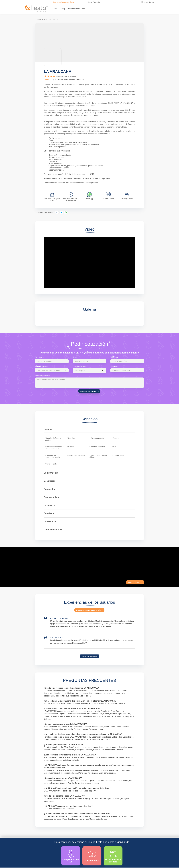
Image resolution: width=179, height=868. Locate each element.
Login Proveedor (94, 2)
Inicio (55, 9)
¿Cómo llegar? (134, 582)
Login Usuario (149, 2)
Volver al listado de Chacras (47, 20)
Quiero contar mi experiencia (88, 610)
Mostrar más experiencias (89, 656)
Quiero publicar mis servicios (63, 2)
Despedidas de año (77, 9)
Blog (63, 9)
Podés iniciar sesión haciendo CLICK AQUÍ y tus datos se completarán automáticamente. (89, 353)
